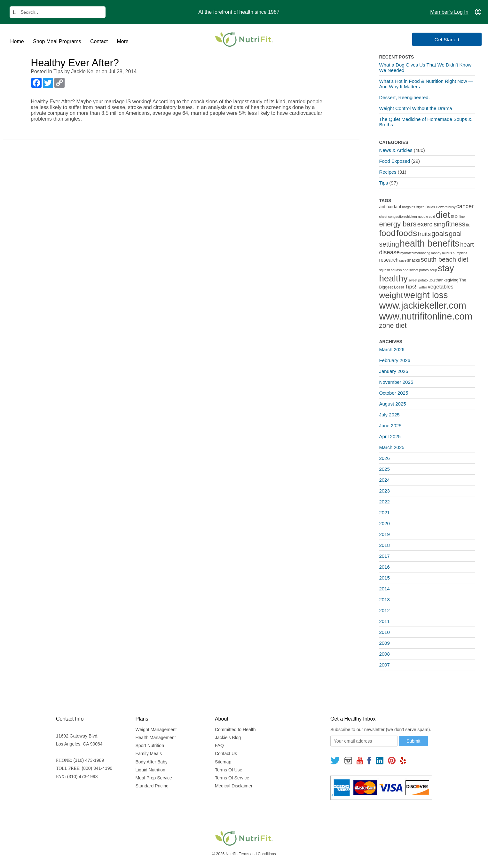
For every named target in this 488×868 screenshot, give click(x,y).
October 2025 (394, 393)
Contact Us (226, 754)
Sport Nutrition (150, 746)
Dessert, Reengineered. (404, 97)
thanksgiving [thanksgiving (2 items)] (447, 280)
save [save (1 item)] (403, 260)
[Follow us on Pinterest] (392, 760)
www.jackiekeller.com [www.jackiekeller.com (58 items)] (422, 305)
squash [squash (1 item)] (384, 270)
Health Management (155, 738)
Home (17, 41)
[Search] (58, 12)
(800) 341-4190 (97, 768)
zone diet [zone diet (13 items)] (393, 325)
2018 (384, 545)
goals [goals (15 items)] (440, 234)
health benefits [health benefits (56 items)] (430, 243)
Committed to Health (235, 730)
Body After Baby (151, 762)
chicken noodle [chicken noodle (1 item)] (417, 217)
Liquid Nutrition (150, 770)
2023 (384, 491)
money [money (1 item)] (436, 253)
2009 (384, 643)
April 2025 (390, 436)
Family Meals (148, 754)
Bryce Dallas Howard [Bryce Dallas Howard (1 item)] (432, 207)
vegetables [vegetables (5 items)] (441, 287)
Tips (58, 71)
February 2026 (395, 360)
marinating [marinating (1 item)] (422, 253)
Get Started (453, 39)
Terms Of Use (229, 770)
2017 (384, 556)
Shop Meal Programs (57, 41)
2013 (384, 600)
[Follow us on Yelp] (403, 760)
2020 (384, 523)
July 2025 (389, 415)
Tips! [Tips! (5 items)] (410, 287)
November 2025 (396, 382)
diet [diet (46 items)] (443, 215)
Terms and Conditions (257, 854)
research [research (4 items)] (389, 260)
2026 (384, 458)
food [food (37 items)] (387, 233)
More (122, 41)
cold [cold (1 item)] (432, 217)
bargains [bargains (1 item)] (409, 207)
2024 (384, 480)
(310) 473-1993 (83, 777)
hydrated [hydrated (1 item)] (407, 253)
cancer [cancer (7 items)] (465, 206)
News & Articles (396, 150)
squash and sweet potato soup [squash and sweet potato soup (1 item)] (414, 270)
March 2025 (392, 447)
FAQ (219, 746)
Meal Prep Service (153, 778)
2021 (384, 513)
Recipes (388, 172)
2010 (384, 632)
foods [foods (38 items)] (407, 233)
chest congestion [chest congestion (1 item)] (392, 217)
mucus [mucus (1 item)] (447, 253)
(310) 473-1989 (89, 760)
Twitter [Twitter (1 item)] (422, 287)
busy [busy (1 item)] (452, 207)
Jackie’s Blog (228, 738)
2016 (384, 567)
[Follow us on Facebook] (369, 760)
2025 (384, 469)
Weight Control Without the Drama (415, 108)
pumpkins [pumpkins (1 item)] (460, 253)
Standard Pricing (152, 786)
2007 (384, 665)
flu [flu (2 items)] (468, 225)
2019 (384, 534)
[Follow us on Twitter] (335, 760)
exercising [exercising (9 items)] (431, 224)
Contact (99, 41)
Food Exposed (394, 161)
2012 (384, 610)
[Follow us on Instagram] (348, 760)
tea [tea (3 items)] (432, 280)
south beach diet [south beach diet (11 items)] (444, 259)
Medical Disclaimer (234, 786)
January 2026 (394, 371)
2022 (384, 502)
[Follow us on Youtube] (360, 760)
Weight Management (156, 730)
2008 (384, 654)
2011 (384, 621)
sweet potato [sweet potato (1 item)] (418, 280)
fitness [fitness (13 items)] (456, 224)
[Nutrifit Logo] (244, 39)
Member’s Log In (449, 12)
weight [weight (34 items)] (391, 295)
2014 (384, 589)
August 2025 (392, 404)
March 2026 (392, 349)
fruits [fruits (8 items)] (425, 234)
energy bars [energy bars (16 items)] (398, 224)
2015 (384, 578)
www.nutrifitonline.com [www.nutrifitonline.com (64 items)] (426, 316)
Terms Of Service (232, 778)
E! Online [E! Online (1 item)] (458, 217)
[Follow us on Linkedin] (380, 760)
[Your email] (364, 741)
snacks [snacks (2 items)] (413, 260)
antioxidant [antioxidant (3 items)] (390, 207)
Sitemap (223, 762)
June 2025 (390, 426)
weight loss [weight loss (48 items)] (426, 295)
